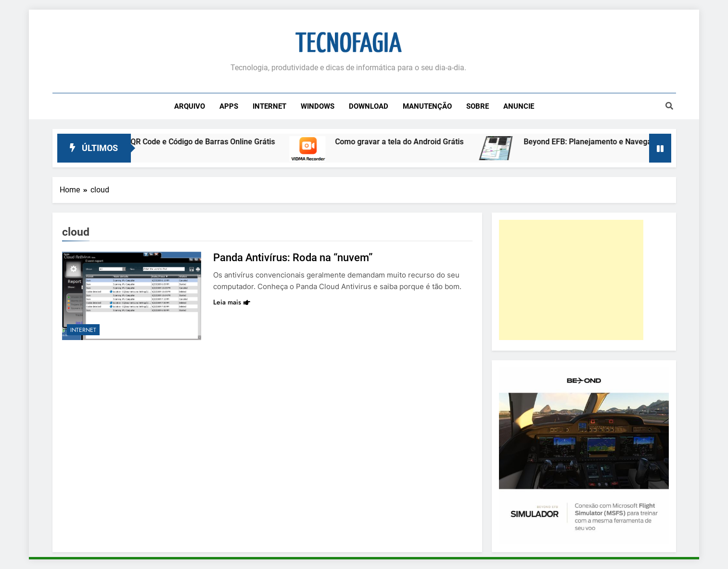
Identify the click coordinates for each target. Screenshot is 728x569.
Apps (229, 106)
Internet (269, 106)
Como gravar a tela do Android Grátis (405, 142)
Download (369, 106)
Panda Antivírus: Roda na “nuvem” (293, 258)
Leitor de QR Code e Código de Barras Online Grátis (192, 142)
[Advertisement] (571, 280)
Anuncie (519, 106)
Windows (318, 106)
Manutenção (427, 106)
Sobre (478, 106)
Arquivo (190, 106)
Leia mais (232, 302)
